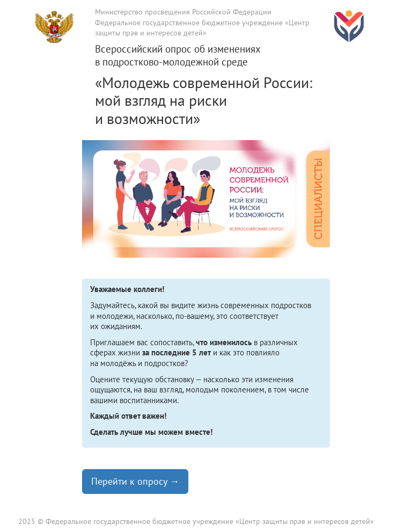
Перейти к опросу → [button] (135, 481)
